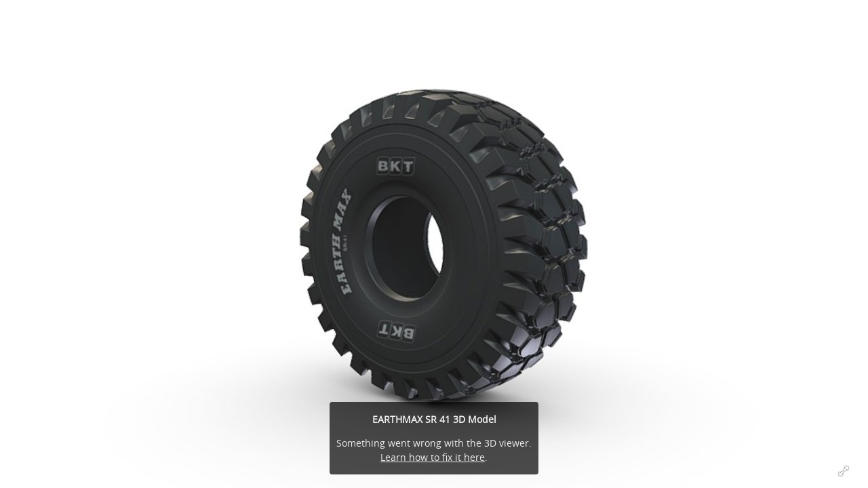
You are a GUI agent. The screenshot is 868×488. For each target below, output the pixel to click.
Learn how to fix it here (433, 457)
